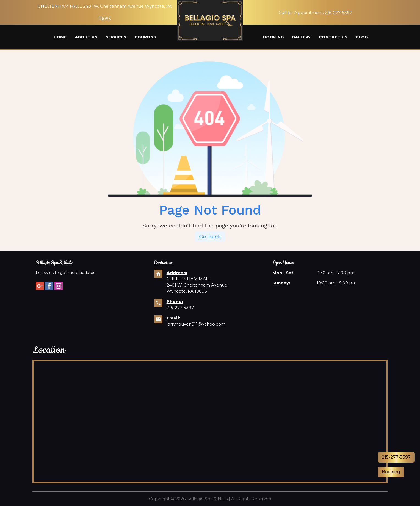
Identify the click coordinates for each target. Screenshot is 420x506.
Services (116, 37)
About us (86, 37)
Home (60, 37)
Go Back (210, 237)
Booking (273, 37)
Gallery (301, 37)
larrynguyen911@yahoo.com (196, 324)
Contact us (333, 37)
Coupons (145, 37)
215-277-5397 (339, 12)
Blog (362, 37)
